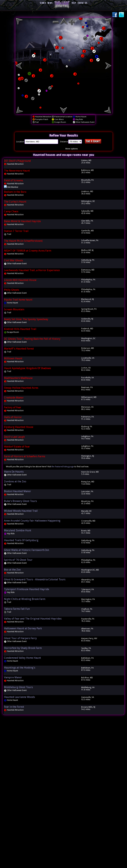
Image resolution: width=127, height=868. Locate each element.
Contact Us (82, 3)
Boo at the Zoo (12, 570)
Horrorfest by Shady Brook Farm (23, 648)
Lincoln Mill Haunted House (20, 280)
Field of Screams (13, 180)
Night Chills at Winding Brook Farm (25, 599)
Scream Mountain (14, 309)
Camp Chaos (11, 211)
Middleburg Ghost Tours (18, 687)
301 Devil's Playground (17, 161)
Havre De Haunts (14, 472)
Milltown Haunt (13, 358)
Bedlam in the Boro (15, 192)
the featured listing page (63, 467)
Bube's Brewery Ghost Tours (20, 501)
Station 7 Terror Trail (16, 231)
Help (74, 3)
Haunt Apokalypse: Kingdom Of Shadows (27, 368)
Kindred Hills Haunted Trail (20, 329)
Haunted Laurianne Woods (19, 697)
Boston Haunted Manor (18, 491)
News (50, 3)
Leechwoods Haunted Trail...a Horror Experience (32, 270)
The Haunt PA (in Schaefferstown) (23, 241)
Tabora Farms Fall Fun (17, 609)
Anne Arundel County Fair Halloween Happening (32, 521)
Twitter (122, 15)
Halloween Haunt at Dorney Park (23, 628)
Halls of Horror (13, 417)
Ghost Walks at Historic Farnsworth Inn (26, 550)
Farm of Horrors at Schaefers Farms (25, 456)
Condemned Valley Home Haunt (22, 658)
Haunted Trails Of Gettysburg (21, 540)
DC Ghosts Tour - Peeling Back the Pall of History (32, 339)
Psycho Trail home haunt (18, 300)
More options (72, 149)
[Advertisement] (64, 766)
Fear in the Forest (14, 707)
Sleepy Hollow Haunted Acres (21, 388)
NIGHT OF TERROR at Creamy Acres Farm (28, 251)
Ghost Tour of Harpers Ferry (20, 638)
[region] (64, 66)
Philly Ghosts (11, 290)
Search (43, 3)
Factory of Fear (13, 407)
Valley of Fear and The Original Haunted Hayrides (33, 619)
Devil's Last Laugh (14, 437)
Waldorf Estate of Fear (17, 447)
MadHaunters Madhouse (18, 378)
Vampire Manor (13, 677)
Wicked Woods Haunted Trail (21, 511)
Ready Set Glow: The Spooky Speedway (26, 319)
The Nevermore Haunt (17, 171)
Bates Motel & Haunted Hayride (22, 221)
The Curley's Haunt (15, 202)
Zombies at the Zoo (15, 481)
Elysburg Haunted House (19, 427)
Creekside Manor (14, 398)
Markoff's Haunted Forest (19, 349)
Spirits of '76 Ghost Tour (18, 560)
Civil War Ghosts (13, 260)
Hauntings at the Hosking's (20, 668)
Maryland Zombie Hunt (18, 530)
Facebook (115, 15)
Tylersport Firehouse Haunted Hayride (27, 589)
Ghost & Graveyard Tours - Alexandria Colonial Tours (35, 579)
